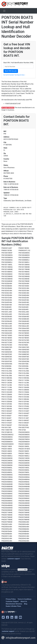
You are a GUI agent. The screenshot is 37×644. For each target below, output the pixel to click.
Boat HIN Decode (11, 71)
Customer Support (12, 601)
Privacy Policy (11, 599)
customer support (14, 559)
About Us (24, 601)
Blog (26, 604)
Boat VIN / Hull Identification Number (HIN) (18, 63)
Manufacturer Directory (14, 604)
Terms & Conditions (25, 599)
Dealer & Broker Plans (13, 606)
